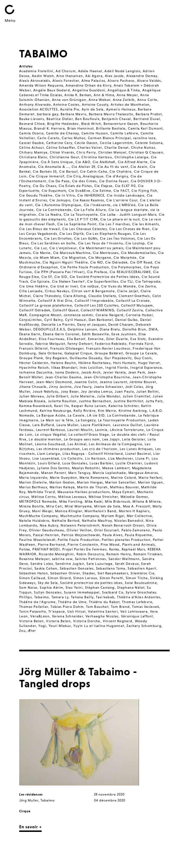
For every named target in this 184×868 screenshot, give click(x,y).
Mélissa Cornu (44, 497)
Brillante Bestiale (111, 128)
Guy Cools (143, 358)
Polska (25, 549)
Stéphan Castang (100, 588)
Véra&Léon (40, 616)
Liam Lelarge (49, 454)
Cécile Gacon (86, 143)
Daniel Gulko (126, 320)
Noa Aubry (49, 525)
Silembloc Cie (143, 573)
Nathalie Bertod (66, 521)
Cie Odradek (116, 262)
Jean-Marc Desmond (54, 382)
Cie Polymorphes (126, 267)
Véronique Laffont (137, 616)
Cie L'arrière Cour (122, 200)
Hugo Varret (149, 363)
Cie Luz (41, 248)
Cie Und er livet (64, 286)
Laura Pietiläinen (96, 425)
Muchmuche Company (80, 516)
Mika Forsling (71, 501)
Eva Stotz (138, 339)
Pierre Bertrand (52, 544)
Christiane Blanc (33, 157)
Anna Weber (100, 100)
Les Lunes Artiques (136, 449)
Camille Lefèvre (124, 133)
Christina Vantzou (97, 157)
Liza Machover (121, 458)
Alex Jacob (114, 76)
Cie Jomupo (60, 200)
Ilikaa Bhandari (64, 368)
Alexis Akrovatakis (35, 81)
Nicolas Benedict (129, 521)
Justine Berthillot (128, 401)
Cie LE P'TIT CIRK (83, 219)
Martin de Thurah (92, 487)
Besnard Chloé (32, 124)
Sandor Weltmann (124, 559)
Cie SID (61, 277)
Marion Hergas (90, 482)
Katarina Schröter (124, 406)
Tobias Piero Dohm (67, 607)
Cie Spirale (40, 281)
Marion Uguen (151, 482)
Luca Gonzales (75, 463)
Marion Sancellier (120, 482)
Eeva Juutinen (124, 334)
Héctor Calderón (34, 363)
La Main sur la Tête (57, 420)
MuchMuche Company (39, 516)
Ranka (114, 549)
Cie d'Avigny (117, 176)
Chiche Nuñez (143, 148)
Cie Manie (42, 253)
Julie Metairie (83, 396)
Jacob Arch (91, 372)
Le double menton (45, 439)
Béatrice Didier (60, 119)
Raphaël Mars (134, 549)
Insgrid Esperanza (146, 368)
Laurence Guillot (127, 425)
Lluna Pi (142, 458)
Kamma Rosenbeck (35, 406)
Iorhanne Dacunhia (36, 372)
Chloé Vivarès (62, 152)
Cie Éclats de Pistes (75, 186)
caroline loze (144, 138)
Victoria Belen (32, 621)
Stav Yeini (74, 588)
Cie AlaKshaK (104, 162)
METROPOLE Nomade (38, 501)
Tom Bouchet (97, 607)
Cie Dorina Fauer (114, 181)
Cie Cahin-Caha (94, 171)
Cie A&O (83, 162)
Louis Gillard (49, 463)
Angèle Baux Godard (52, 90)
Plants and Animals (139, 544)
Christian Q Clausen (146, 152)
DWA (153, 329)
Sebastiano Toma (111, 568)
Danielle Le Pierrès (58, 324)
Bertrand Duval (147, 119)
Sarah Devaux (127, 564)
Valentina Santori (103, 611)
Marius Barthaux (33, 487)
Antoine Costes (66, 104)
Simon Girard (59, 578)
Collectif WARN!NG (98, 310)
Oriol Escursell (107, 530)
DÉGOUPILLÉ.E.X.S (49, 329)
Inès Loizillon (91, 368)
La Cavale (76, 415)
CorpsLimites (31, 320)
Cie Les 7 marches (115, 224)
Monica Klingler (69, 511)
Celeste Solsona (149, 143)
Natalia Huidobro (34, 521)
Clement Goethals (134, 296)
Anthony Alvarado (35, 104)
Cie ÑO (97, 262)
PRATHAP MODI (46, 549)
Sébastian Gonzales (77, 568)
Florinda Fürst (141, 344)
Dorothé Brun (134, 329)
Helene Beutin (63, 363)
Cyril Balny (54, 320)
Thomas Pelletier (34, 607)
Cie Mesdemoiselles (138, 253)
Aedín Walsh (43, 76)
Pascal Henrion (46, 535)
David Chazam (121, 324)
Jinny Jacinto (60, 387)
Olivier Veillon (79, 530)
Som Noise (28, 588)
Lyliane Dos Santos (53, 468)
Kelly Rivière (85, 411)
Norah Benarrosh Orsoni (123, 525)
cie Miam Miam (47, 258)
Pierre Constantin (83, 544)
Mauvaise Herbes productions (84, 492)
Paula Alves (112, 535)
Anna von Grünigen (69, 100)
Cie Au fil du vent (113, 167)
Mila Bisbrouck (118, 501)
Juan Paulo (124, 391)
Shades (89, 573)
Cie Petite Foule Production (85, 267)
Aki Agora (94, 76)
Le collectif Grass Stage (89, 434)
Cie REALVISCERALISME (130, 272)
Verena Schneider (68, 616)
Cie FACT (121, 191)
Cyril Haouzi (76, 320)
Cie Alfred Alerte (133, 162)
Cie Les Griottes (58, 238)
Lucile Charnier (129, 463)
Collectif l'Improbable (94, 301)
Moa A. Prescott (137, 506)
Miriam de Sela (107, 506)
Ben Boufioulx (87, 119)
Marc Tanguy (79, 473)
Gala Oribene (50, 353)
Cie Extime (102, 191)
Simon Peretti (112, 578)
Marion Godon (62, 482)
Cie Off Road (141, 262)
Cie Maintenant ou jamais (101, 248)
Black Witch (91, 124)
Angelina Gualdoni (89, 90)
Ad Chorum (66, 71)
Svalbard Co (113, 592)
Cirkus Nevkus (57, 291)
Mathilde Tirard (41, 492)
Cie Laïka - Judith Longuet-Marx (128, 214)
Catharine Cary (59, 143)
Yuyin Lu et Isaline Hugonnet (99, 626)
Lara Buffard (43, 425)
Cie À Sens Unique (57, 162)
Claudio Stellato (102, 296)
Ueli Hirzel (76, 611)
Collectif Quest (66, 310)
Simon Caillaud (32, 578)
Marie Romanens (94, 478)
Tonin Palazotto (33, 611)
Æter (32, 631)
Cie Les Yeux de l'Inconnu (101, 243)
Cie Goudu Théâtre (36, 195)
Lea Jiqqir (111, 439)
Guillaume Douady (86, 358)
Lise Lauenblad (46, 458)
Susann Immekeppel (82, 592)
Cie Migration (74, 258)
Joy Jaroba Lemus (97, 391)
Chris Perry (86, 152)
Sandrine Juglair (70, 564)
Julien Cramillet (136, 396)
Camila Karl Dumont (145, 128)
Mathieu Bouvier (124, 487)
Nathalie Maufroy (97, 521)
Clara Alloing (75, 296)
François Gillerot (34, 348)
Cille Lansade (31, 291)
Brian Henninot (81, 128)
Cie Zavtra (147, 286)
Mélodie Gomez (134, 497)
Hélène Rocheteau (95, 363)
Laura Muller (68, 425)
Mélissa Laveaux (72, 497)
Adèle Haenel (90, 71)
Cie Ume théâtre (34, 286)
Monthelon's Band (100, 511)
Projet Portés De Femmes (84, 549)
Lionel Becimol (138, 454)
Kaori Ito (62, 406)
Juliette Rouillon (62, 401)
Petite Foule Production (79, 540)
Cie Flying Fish (144, 191)
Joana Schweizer (108, 387)
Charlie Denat (117, 148)
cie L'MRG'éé (124, 205)
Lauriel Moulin (80, 430)
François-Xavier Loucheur (108, 348)
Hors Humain (124, 363)
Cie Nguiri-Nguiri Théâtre (65, 262)
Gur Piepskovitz (118, 358)
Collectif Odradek (35, 310)
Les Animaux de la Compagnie (116, 444)
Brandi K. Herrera (49, 128)
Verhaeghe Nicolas (102, 616)
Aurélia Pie (70, 109)
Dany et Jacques (92, 324)
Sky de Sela (48, 583)
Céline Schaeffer (61, 148)
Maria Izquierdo (33, 478)
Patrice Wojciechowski (81, 535)
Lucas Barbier (101, 463)
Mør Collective (140, 516)
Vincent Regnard (118, 621)
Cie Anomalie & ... (54, 167)
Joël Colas (134, 387)
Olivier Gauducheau (47, 530)
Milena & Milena (147, 501)
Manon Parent (54, 473)
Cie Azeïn (139, 167)
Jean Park (137, 372)
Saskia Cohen (46, 568)
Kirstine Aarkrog (133, 411)
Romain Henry (119, 554)
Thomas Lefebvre (137, 602)
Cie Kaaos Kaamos (88, 200)
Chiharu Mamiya (33, 152)
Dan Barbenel (101, 320)
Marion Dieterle (33, 482)
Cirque (25, 811)
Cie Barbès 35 (45, 171)
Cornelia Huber (139, 315)
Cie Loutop (135, 243)
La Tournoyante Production (122, 420)
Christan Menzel (112, 152)
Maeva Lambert (116, 468)
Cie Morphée (125, 258)
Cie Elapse (103, 186)
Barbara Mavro (74, 114)
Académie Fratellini (36, 71)
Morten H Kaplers (134, 511)
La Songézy (86, 420)
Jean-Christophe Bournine (107, 377)
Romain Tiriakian (148, 554)
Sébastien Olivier (65, 573)
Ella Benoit (76, 339)
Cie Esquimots (54, 191)
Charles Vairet (90, 148)
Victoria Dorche (87, 621)
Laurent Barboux (51, 430)
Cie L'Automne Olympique (58, 205)
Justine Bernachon (95, 401)
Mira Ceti (54, 506)
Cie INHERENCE (91, 195)
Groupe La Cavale (141, 353)
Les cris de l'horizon (100, 449)
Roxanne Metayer (34, 559)
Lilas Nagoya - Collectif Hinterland (93, 454)
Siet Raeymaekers (113, 573)
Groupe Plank (31, 358)
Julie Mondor (109, 396)
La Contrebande (121, 415)
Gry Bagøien (56, 358)
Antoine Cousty (95, 104)
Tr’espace (57, 611)
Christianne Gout (64, 157)
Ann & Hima (104, 95)
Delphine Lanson (82, 329)
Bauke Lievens (32, 119)
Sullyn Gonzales (48, 592)
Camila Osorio (31, 133)
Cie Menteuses (106, 253)
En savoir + (30, 827)
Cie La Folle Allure (90, 210)
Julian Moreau (32, 396)
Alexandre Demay (142, 76)
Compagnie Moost (45, 315)
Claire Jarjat (128, 291)
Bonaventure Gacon (121, 124)
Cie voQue (90, 286)
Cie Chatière (121, 171)
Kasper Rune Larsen (89, 406)
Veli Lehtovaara (134, 611)
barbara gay (48, 114)
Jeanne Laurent (113, 382)
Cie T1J (127, 281)
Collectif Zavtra (130, 310)
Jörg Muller (29, 800)
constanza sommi (78, 315)
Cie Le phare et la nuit (120, 219)
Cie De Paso (59, 181)
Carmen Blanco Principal (109, 138)
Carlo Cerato (49, 138)
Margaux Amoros (143, 473)
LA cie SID (96, 415)
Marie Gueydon (63, 478)
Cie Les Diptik (72, 234)
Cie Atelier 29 (83, 167)
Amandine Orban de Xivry (89, 85)
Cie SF (47, 277)
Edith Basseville (95, 334)
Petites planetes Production (126, 540)
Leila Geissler (134, 439)
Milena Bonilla (32, 506)
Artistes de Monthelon (130, 104)
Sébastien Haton (34, 573)
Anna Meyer (127, 95)
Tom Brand (120, 607)
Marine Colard (124, 478)
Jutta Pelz (154, 401)
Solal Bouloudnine (141, 583)
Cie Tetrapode (148, 281)
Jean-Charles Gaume (63, 377)
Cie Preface (97, 272)
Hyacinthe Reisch (34, 368)
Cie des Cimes (84, 181)
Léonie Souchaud (50, 444)
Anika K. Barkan (78, 95)
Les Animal (77, 444)
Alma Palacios (93, 81)
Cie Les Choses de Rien (130, 229)
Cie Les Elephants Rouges (109, 234)
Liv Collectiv (72, 458)
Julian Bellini (148, 391)
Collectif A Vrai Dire (55, 301)
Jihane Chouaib (33, 387)
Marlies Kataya (62, 487)
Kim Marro (107, 411)
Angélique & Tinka (124, 90)
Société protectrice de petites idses (91, 583)
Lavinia (101, 430)
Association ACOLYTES (38, 109)
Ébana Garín (30, 334)
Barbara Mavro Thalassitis (111, 114)
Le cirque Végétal (51, 434)
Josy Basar (70, 391)
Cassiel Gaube (32, 143)
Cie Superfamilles (103, 281)
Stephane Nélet (131, 588)
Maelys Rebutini (86, 468)
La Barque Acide (51, 415)
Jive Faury (83, 387)
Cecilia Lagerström (116, 143)
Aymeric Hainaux (121, 109)
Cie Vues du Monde (118, 286)
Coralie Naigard (110, 315)
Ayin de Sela (93, 109)
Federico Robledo (111, 344)
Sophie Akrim (52, 588)
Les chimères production (58, 449)
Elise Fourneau (52, 339)
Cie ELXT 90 (125, 186)
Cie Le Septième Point (77, 224)
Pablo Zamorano (136, 530)
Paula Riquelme (139, 535)
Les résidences (31, 794)
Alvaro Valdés (149, 81)
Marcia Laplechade (109, 473)
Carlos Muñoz (74, 138)
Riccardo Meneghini (56, 554)
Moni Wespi (42, 511)
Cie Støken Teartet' (69, 281)
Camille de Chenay (63, 133)
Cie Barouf (68, 171)
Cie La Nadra (50, 214)
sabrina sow (62, 559)
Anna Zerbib (124, 100)
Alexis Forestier (66, 81)
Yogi (42, 626)
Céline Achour (32, 148)
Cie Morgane (100, 258)
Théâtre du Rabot (104, 602)
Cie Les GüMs (86, 238)
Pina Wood (110, 544)
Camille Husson (95, 133)
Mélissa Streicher (103, 497)
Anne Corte (147, 100)
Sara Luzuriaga (100, 564)
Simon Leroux (85, 578)
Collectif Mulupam (137, 305)
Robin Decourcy (90, 554)
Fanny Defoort (80, 344)
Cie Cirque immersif (47, 176)
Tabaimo (42, 597)
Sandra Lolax (42, 564)
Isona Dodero (67, 372)
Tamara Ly (60, 597)
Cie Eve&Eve (79, 191)
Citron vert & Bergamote (93, 291)
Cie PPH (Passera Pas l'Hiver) (60, 272)
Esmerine (96, 339)
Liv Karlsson (95, 458)
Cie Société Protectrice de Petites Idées (105, 277)
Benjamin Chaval (116, 119)
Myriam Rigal (113, 516)
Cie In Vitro (65, 195)
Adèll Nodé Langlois (122, 71)
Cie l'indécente (97, 205)
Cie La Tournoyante (81, 214)
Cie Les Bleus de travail (40, 229)
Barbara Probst (149, 114)
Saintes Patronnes (91, 559)
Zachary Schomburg (144, 626)
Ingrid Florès (117, 368)
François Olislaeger (67, 348)
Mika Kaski (94, 501)
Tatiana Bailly (82, 597)
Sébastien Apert (142, 568)
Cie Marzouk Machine (72, 253)
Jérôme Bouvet (143, 382)
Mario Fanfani (150, 478)
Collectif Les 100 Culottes (97, 305)
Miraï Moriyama (78, 506)
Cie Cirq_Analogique (85, 176)
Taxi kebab (105, 597)
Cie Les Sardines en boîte (53, 243)
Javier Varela (114, 372)
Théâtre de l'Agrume (37, 602)
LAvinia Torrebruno (127, 430)
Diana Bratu (110, 329)
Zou (22, 631)
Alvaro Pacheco (121, 81)
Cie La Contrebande (54, 210)
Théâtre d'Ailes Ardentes (139, 597)
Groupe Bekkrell (109, 353)
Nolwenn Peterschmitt (80, 525)
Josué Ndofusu (46, 391)
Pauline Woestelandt (37, 540)
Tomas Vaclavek (146, 607)
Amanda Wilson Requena (41, 85)
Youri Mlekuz (60, 626)
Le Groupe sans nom (82, 439)
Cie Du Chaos (45, 186)
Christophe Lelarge (132, 157)
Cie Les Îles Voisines (117, 238)
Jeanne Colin (86, 382)
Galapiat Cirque (78, 353)
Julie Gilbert (57, 396)
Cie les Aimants (146, 224)
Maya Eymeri (123, 492)
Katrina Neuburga (55, 411)
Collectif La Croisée (133, 301)
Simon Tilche (137, 578)
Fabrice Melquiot (50, 344)
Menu (10, 20)
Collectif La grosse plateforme (46, 305)
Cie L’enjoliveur (63, 248)
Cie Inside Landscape (126, 195)
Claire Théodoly (47, 296)
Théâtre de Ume (72, 602)
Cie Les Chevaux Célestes (85, 229)
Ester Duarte (117, 339)
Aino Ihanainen (70, 76)
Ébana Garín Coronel (61, 334)
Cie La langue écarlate (128, 210)
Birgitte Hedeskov (63, 124)
